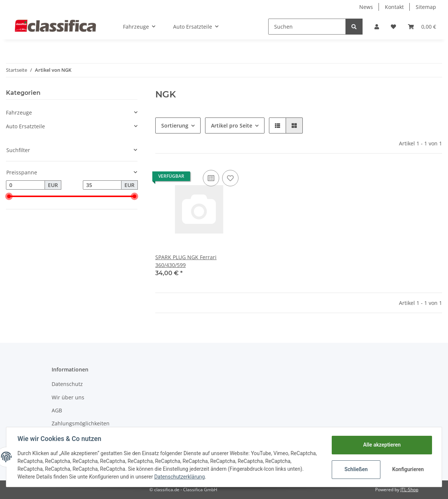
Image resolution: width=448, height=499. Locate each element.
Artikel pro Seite (232, 125)
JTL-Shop (409, 490)
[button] (377, 27)
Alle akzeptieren (381, 445)
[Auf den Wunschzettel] (230, 178)
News (366, 7)
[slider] (9, 196)
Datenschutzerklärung (180, 477)
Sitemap (426, 7)
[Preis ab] (25, 185)
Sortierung (175, 125)
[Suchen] (307, 27)
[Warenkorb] (422, 27)
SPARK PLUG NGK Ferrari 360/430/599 (186, 261)
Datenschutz (67, 384)
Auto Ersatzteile (25, 126)
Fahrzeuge (19, 112)
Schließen (355, 469)
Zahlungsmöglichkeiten (81, 423)
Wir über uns (68, 397)
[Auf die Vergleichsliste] (211, 178)
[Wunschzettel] (393, 27)
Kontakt (394, 7)
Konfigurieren (408, 469)
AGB (57, 410)
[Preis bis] (102, 185)
